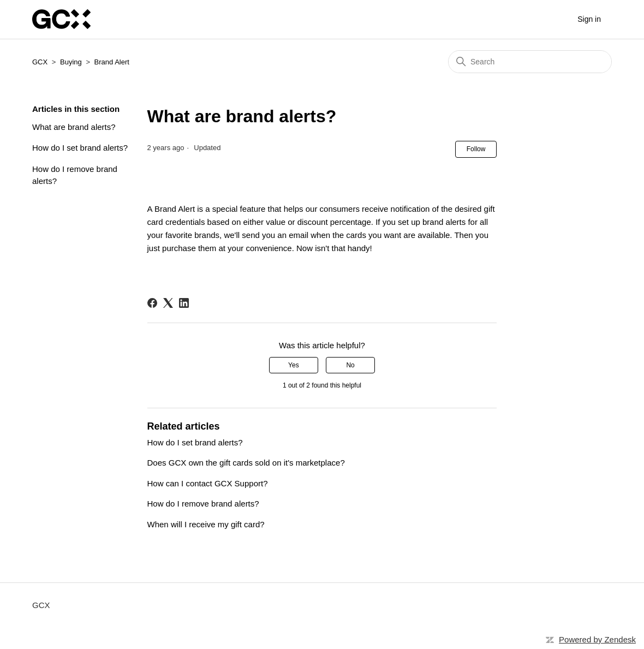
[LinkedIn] (184, 303)
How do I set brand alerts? (80, 148)
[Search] (530, 62)
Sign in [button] (589, 19)
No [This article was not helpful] (350, 365)
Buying (71, 62)
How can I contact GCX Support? (208, 483)
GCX (40, 62)
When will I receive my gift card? (206, 524)
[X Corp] (168, 303)
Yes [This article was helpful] (294, 365)
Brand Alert (112, 62)
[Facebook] (152, 303)
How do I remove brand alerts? (75, 175)
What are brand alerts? (74, 127)
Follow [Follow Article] (476, 149)
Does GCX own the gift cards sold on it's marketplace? (246, 463)
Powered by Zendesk (597, 639)
